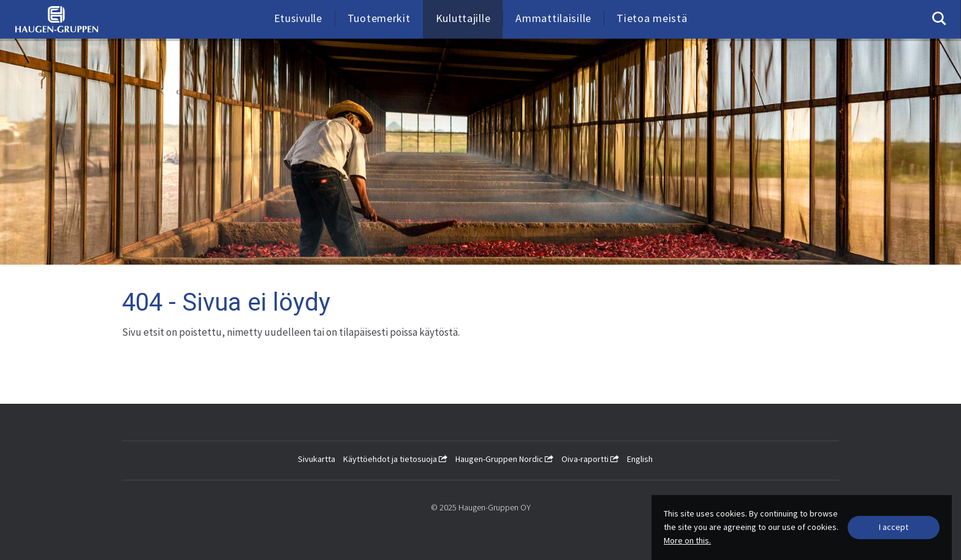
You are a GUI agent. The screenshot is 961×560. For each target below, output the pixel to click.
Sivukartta (317, 459)
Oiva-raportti (590, 459)
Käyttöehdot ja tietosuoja (395, 459)
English (640, 459)
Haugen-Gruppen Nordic (504, 459)
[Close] (894, 528)
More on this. (687, 540)
